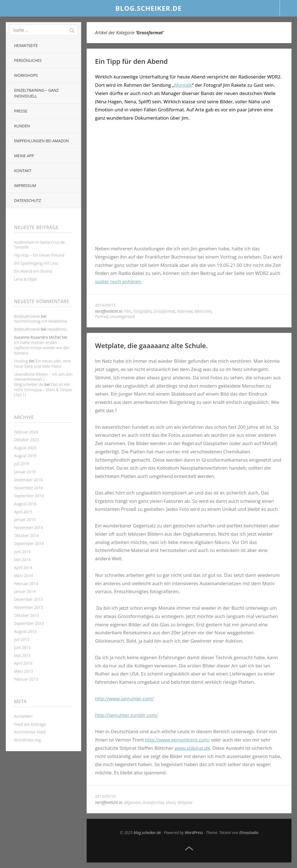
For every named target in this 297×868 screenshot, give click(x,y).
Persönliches (28, 60)
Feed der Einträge (30, 724)
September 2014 (29, 544)
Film (128, 311)
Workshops (26, 75)
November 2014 (29, 528)
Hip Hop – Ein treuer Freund (39, 255)
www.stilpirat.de (192, 748)
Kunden (22, 126)
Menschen (203, 311)
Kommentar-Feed (30, 732)
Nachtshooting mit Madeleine (41, 321)
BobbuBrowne (27, 316)
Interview (185, 311)
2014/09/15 (105, 305)
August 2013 (25, 631)
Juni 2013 (22, 647)
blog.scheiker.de (149, 8)
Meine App (24, 156)
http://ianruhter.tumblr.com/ (126, 715)
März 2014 (23, 576)
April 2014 (23, 568)
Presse (21, 111)
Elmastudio (249, 833)
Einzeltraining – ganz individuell (36, 93)
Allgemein (132, 802)
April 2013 (23, 663)
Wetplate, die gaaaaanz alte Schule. (151, 345)
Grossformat (165, 311)
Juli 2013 (22, 639)
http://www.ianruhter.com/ (124, 699)
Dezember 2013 (28, 599)
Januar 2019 (25, 472)
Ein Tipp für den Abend (131, 61)
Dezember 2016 (28, 480)
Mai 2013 (22, 655)
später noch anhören (118, 281)
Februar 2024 (26, 432)
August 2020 (25, 448)
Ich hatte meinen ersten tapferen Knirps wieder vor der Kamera (42, 348)
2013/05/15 (105, 796)
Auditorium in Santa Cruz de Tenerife (39, 245)
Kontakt (23, 171)
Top (189, 849)
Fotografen (142, 311)
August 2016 (25, 504)
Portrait (102, 316)
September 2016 (29, 496)
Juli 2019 (22, 464)
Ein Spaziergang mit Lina (36, 263)
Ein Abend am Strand (33, 271)
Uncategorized (122, 316)
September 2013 (29, 623)
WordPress (194, 833)
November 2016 (29, 488)
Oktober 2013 (26, 615)
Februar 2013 (26, 679)
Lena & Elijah (26, 279)
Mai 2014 (22, 560)
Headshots (57, 329)
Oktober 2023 (26, 440)
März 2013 (23, 671)
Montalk (183, 85)
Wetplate (185, 802)
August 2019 (25, 456)
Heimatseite (26, 45)
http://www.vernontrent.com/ (177, 740)
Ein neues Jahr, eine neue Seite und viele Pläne (42, 364)
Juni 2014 (22, 552)
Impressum (25, 186)
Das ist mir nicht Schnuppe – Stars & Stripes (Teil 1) (43, 390)
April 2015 (23, 512)
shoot (171, 802)
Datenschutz (28, 200)
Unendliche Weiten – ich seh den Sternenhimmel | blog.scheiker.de (43, 379)
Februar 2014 (26, 584)
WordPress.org (27, 740)
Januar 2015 (25, 520)
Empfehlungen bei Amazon (41, 141)
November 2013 (29, 607)
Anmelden (23, 716)
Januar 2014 (25, 591)
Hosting (21, 361)
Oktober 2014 (26, 536)
